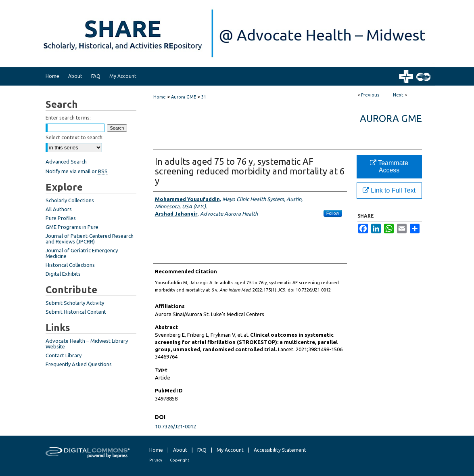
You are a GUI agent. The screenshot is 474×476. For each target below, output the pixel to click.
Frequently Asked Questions (79, 364)
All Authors (59, 209)
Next (398, 95)
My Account (230, 450)
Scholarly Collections (70, 200)
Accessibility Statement (280, 450)
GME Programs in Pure (72, 227)
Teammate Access (389, 167)
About (180, 450)
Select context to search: (75, 137)
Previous (370, 95)
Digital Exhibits (63, 274)
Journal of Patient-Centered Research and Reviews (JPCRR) (90, 239)
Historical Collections (70, 265)
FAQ (202, 450)
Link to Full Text (389, 190)
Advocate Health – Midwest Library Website (87, 344)
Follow (333, 213)
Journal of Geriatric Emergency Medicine (82, 253)
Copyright (180, 460)
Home (160, 97)
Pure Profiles (61, 218)
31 (204, 97)
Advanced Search (66, 161)
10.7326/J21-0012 (175, 426)
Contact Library (64, 355)
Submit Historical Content (76, 312)
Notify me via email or (77, 171)
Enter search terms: (68, 117)
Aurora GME (184, 97)
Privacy (156, 460)
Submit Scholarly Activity (75, 303)
